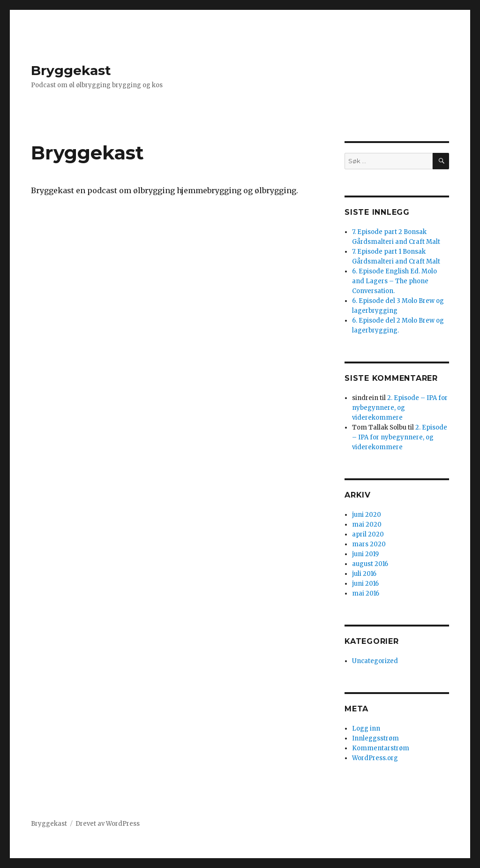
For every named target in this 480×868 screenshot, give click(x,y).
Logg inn (366, 728)
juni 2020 (367, 515)
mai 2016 (366, 593)
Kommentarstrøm (381, 748)
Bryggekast (71, 70)
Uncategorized (375, 661)
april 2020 (368, 534)
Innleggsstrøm (375, 738)
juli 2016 (364, 574)
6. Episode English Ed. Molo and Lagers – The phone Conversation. (394, 281)
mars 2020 (369, 544)
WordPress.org (375, 758)
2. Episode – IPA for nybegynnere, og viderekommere (400, 408)
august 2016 (370, 564)
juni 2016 (365, 584)
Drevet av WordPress (108, 824)
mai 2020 (367, 525)
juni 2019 (365, 554)
